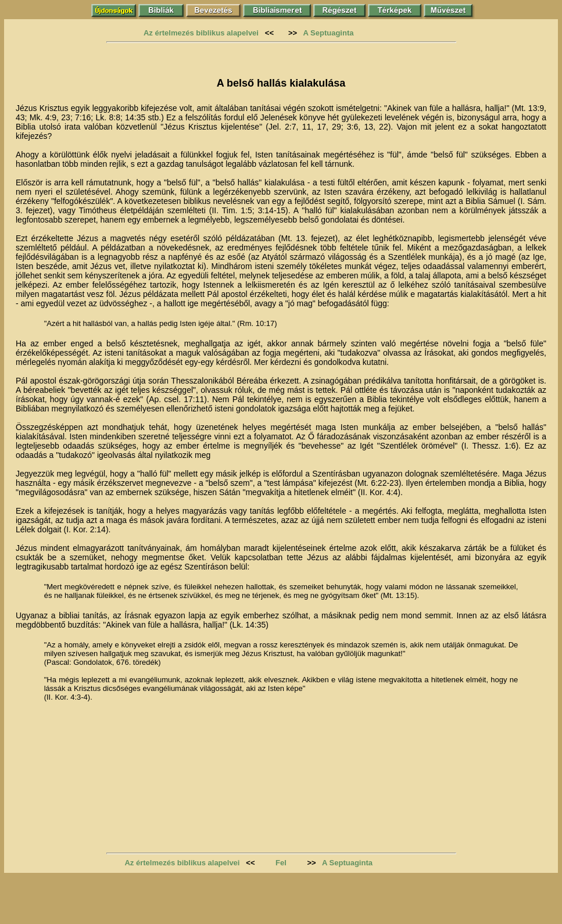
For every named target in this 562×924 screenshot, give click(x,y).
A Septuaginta (329, 33)
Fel (281, 863)
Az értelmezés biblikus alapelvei (201, 33)
